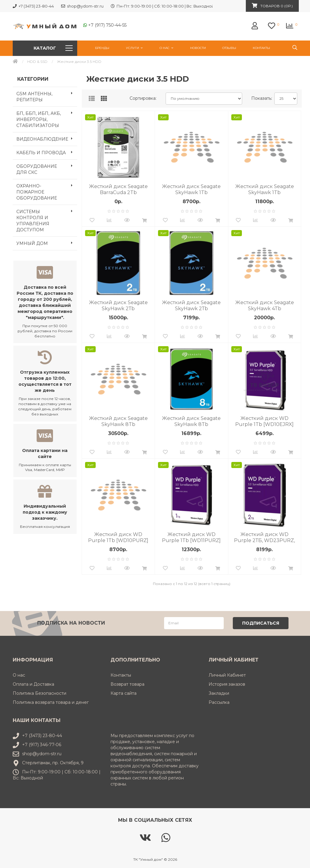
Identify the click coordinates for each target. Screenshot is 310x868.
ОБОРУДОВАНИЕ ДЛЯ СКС (47, 167)
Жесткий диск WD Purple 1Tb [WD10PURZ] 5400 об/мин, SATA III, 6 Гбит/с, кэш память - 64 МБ (118, 538)
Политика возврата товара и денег (51, 702)
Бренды (102, 48)
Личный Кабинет (227, 675)
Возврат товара (127, 684)
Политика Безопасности (40, 693)
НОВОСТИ (198, 48)
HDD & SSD (37, 62)
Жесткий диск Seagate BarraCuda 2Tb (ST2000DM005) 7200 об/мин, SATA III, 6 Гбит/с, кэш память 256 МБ (118, 190)
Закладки (219, 693)
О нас (167, 48)
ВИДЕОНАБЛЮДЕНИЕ (47, 138)
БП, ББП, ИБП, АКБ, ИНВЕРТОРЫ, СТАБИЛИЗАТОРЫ (47, 118)
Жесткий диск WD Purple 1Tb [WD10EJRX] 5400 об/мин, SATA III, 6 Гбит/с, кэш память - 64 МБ (264, 421)
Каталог (53, 48)
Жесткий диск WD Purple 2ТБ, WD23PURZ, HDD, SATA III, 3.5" (264, 538)
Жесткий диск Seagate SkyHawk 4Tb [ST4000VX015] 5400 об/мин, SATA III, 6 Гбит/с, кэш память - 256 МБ (265, 306)
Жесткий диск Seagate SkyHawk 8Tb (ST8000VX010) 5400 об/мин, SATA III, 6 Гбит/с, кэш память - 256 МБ (191, 421)
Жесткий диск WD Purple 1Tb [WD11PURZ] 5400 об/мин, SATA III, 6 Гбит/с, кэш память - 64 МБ (191, 538)
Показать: (261, 98)
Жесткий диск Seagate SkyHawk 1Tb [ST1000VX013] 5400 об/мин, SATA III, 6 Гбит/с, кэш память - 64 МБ (265, 190)
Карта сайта (124, 693)
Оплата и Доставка (33, 684)
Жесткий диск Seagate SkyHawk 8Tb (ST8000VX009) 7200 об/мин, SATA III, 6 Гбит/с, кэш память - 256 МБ (118, 421)
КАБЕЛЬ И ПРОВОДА (47, 152)
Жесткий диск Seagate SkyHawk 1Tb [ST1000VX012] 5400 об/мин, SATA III (191, 190)
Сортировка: (143, 98)
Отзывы (229, 48)
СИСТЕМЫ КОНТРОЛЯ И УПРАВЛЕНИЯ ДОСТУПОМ (47, 219)
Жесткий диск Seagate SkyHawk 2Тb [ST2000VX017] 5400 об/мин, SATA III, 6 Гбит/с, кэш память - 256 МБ (191, 306)
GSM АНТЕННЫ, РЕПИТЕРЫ (47, 95)
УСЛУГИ (134, 48)
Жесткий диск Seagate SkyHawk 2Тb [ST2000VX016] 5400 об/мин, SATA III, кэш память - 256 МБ (118, 306)
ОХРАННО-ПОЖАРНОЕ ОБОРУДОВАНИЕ (47, 190)
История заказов (227, 684)
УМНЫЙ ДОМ (47, 243)
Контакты (261, 48)
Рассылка (219, 702)
